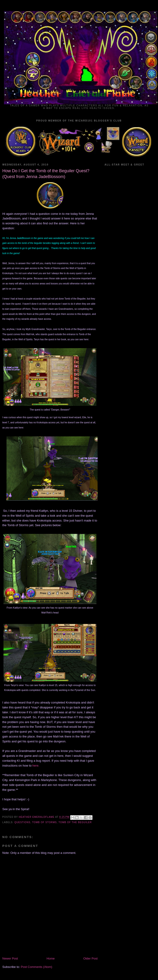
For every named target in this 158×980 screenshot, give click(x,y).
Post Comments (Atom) (37, 967)
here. (36, 766)
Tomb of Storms (44, 822)
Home (51, 958)
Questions (22, 822)
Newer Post (10, 958)
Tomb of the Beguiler (75, 822)
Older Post (91, 958)
